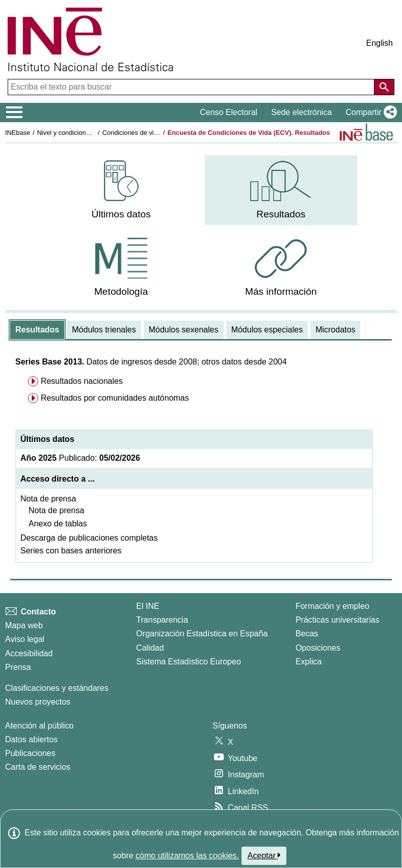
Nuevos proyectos (38, 702)
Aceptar (264, 855)
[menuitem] (121, 190)
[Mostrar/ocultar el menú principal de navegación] (15, 113)
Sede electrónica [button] (301, 112)
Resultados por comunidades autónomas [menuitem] (115, 398)
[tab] (37, 330)
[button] (369, 113)
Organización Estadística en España (202, 634)
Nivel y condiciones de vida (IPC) (85, 133)
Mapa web (24, 625)
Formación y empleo (332, 606)
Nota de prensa (48, 499)
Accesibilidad (29, 653)
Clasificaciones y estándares (57, 688)
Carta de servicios (38, 767)
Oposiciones (318, 648)
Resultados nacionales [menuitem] (82, 381)
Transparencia (162, 620)
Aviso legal (25, 639)
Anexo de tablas (58, 524)
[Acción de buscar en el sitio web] (384, 87)
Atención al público (39, 726)
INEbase (18, 133)
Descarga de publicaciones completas (89, 538)
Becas (307, 634)
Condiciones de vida (132, 133)
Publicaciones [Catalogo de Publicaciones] (30, 753)
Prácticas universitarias (338, 620)
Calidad (150, 648)
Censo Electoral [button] (229, 112)
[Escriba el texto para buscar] (192, 87)
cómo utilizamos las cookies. (187, 856)
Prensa (18, 667)
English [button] (380, 43)
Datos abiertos (31, 739)
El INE (148, 606)
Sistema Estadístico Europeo (188, 662)
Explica (309, 662)
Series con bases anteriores (71, 551)
